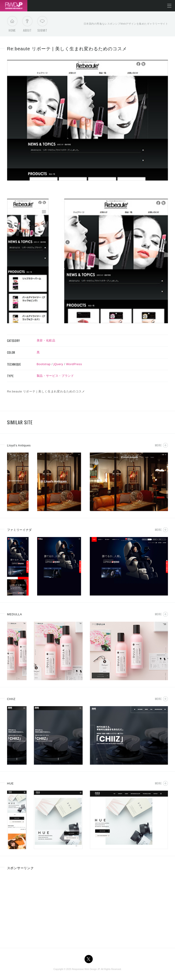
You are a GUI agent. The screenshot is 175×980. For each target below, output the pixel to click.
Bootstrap (44, 364)
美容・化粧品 (46, 340)
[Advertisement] (45, 907)
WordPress (74, 364)
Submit (42, 25)
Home (12, 25)
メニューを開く (169, 6)
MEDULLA (15, 614)
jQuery (58, 364)
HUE (10, 783)
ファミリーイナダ (19, 530)
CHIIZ (11, 699)
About (27, 25)
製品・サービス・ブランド (55, 376)
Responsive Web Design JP (86, 969)
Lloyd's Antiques (19, 445)
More (158, 445)
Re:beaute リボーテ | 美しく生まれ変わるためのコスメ (67, 49)
